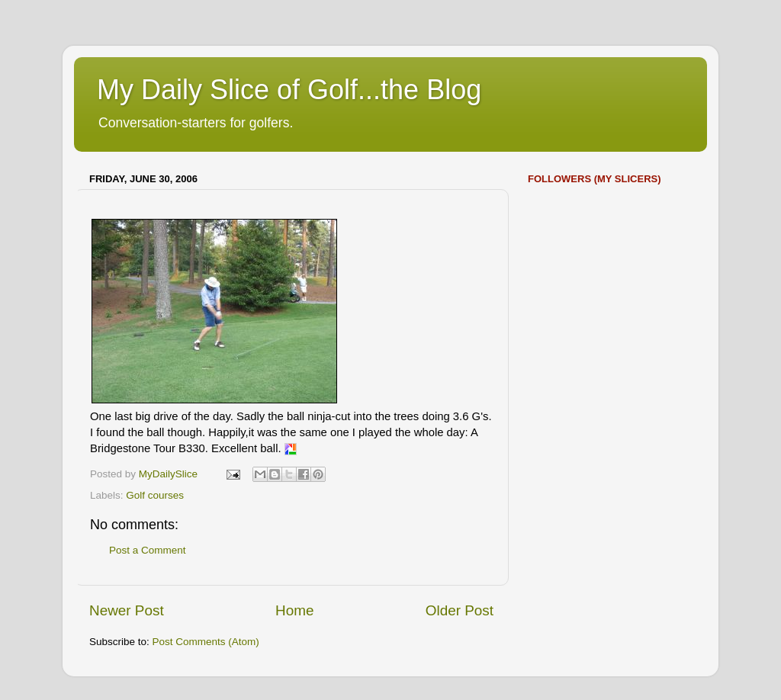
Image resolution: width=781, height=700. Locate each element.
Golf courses (155, 495)
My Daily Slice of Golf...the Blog (289, 90)
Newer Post (127, 610)
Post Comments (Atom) (206, 642)
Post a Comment (148, 550)
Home (294, 610)
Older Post (460, 610)
